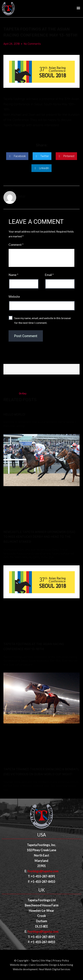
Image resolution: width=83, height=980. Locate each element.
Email (49, 275)
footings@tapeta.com (43, 871)
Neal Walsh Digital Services (54, 969)
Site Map (46, 960)
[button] (78, 8)
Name (13, 275)
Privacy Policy (61, 960)
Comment (16, 245)
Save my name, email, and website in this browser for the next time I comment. (43, 320)
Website (14, 296)
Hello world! (14, 414)
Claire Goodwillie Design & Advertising (51, 965)
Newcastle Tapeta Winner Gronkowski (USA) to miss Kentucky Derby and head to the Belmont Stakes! (39, 537)
